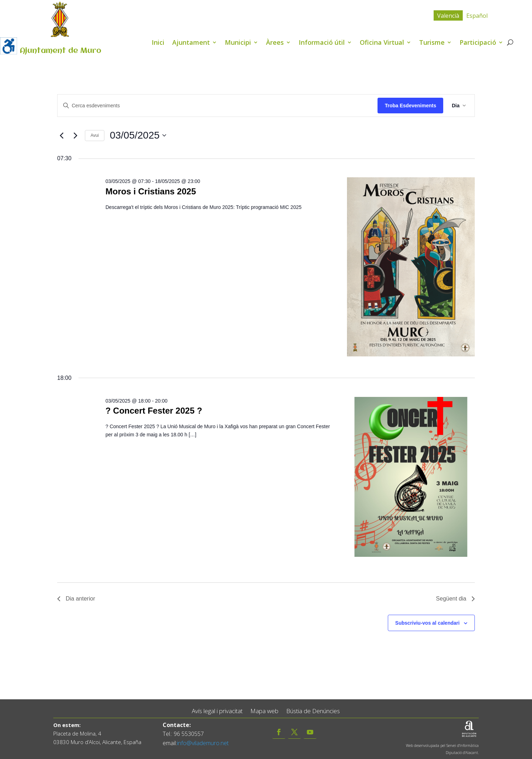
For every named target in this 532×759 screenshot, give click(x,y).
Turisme (432, 43)
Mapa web (264, 711)
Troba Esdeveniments (410, 106)
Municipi (238, 43)
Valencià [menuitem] (448, 16)
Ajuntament (191, 43)
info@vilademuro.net (203, 743)
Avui (95, 135)
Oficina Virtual (382, 43)
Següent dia (455, 599)
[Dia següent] (75, 135)
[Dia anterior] (61, 135)
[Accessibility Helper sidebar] (9, 46)
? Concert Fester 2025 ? (154, 411)
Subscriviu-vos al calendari (427, 623)
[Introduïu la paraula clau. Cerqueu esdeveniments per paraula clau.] (218, 106)
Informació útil (322, 43)
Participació (478, 43)
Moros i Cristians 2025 (151, 191)
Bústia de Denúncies (313, 711)
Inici (158, 43)
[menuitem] (448, 15)
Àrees (275, 43)
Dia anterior (76, 599)
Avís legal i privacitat (217, 711)
